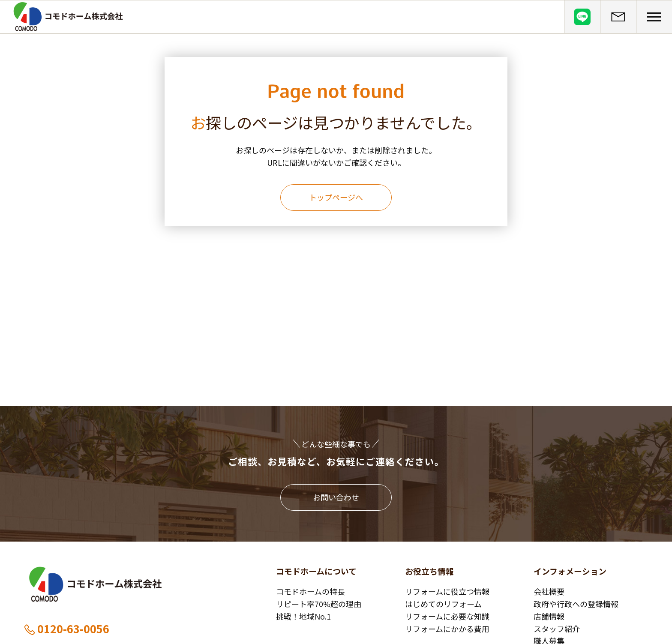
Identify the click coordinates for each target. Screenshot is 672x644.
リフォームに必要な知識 (447, 616)
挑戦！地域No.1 (303, 616)
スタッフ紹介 (557, 629)
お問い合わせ (336, 497)
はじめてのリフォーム (443, 604)
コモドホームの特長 (310, 591)
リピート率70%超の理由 (319, 604)
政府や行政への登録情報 (576, 604)
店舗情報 (549, 616)
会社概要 (549, 591)
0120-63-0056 (66, 629)
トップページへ (336, 197)
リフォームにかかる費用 (447, 629)
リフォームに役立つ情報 (447, 591)
